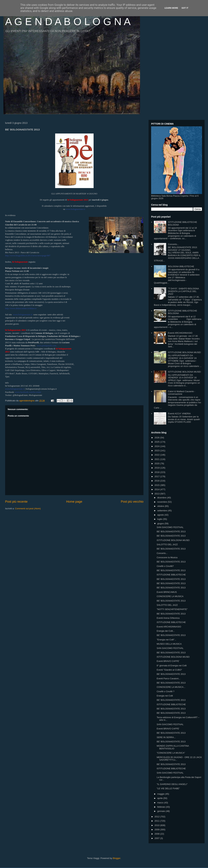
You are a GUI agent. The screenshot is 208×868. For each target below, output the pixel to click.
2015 (157, 485)
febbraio (162, 807)
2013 (157, 494)
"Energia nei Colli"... (166, 640)
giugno (161, 524)
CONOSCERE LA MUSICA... (171, 687)
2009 (157, 830)
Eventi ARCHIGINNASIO (180, 333)
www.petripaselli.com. (47, 346)
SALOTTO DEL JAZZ (167, 544)
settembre (162, 511)
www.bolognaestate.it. (76, 209)
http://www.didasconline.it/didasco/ (21, 308)
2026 (157, 438)
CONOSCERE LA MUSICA (170, 596)
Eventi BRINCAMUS (167, 592)
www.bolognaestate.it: (23, 314)
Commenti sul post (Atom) (28, 509)
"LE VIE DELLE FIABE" (168, 788)
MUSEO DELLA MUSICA (169, 644)
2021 (157, 459)
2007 (157, 838)
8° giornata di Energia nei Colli (172, 666)
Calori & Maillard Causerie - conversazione (181, 393)
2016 (157, 481)
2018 (157, 472)
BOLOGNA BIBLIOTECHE (181, 266)
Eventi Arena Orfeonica (168, 618)
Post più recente (16, 502)
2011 (157, 821)
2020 (157, 463)
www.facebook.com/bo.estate (28, 392)
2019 (157, 468)
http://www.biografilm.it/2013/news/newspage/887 (28, 255)
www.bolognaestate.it (15, 389)
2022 (157, 455)
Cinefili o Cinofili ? (165, 691)
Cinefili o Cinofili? (165, 566)
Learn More (171, 8)
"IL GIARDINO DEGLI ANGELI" (172, 784)
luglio (160, 519)
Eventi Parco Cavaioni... (168, 678)
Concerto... (173, 244)
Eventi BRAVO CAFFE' (168, 661)
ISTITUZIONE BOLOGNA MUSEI (184, 352)
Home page (74, 502)
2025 (157, 442)
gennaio (162, 811)
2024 (157, 446)
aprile (160, 798)
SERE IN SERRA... (166, 737)
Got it (185, 8)
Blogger (117, 858)
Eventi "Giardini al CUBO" (169, 670)
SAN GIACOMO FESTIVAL (170, 527)
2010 (157, 825)
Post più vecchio (132, 502)
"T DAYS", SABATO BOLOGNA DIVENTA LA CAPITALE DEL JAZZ (183, 291)
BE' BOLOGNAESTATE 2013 (171, 532)
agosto (161, 515)
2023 (157, 451)
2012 (157, 817)
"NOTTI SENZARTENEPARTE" (172, 609)
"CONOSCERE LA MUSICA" (171, 753)
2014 (157, 489)
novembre (162, 502)
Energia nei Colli (165, 696)
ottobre (161, 506)
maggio (161, 794)
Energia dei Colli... (166, 631)
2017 (157, 476)
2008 (157, 834)
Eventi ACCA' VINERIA (179, 414)
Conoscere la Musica (167, 557)
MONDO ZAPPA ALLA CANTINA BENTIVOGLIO (173, 747)
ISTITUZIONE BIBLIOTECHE (171, 575)
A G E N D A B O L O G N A (68, 22)
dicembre (162, 498)
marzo (161, 803)
